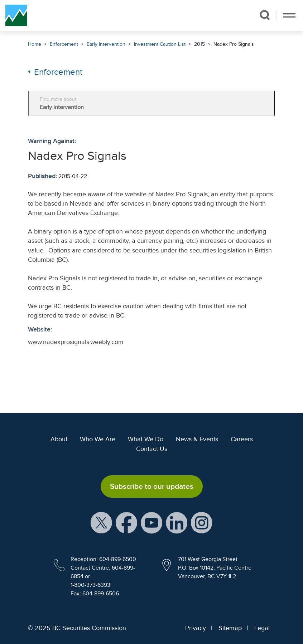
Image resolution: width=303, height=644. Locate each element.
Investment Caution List (160, 44)
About (59, 439)
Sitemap (230, 628)
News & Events (197, 439)
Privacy (196, 628)
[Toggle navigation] (289, 15)
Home (35, 44)
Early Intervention (106, 44)
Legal (262, 628)
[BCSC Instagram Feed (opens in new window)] (202, 522)
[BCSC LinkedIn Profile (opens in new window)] (177, 522)
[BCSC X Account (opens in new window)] (101, 522)
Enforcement (64, 44)
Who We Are (98, 439)
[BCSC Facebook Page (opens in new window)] (126, 522)
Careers (242, 439)
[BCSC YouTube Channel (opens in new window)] (151, 522)
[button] (265, 15)
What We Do (146, 439)
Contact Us (152, 449)
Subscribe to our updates (152, 486)
